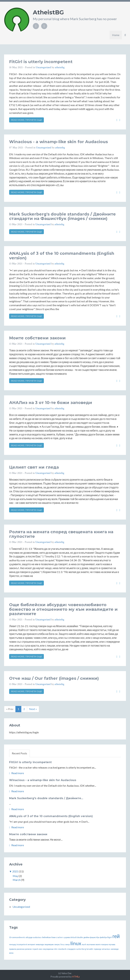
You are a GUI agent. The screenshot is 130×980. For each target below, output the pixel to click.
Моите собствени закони (37, 338)
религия (28, 949)
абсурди (29, 937)
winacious (106, 949)
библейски (46, 937)
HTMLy (76, 977)
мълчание (91, 944)
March (17, 880)
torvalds (90, 949)
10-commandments (17, 937)
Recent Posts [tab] (19, 753)
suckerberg (81, 949)
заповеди (115, 949)
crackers (60, 937)
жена (11, 953)
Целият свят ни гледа (34, 467)
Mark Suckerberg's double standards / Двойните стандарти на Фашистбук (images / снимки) (62, 216)
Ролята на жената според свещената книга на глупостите (61, 534)
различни (20, 949)
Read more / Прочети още (26, 120)
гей (116, 936)
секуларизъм (48, 949)
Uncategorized (43, 67)
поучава (112, 944)
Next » (33, 709)
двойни (86, 937)
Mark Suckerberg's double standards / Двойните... (46, 798)
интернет (32, 944)
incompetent (22, 944)
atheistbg (60, 67)
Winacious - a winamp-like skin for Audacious (58, 142)
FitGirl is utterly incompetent (41, 62)
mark (84, 944)
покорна (104, 944)
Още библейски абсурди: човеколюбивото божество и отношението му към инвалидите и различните (63, 609)
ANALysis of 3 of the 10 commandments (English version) (62, 256)
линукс (57, 944)
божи (53, 937)
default (74, 937)
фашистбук (95, 937)
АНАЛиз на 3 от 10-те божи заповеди (51, 403)
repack (35, 949)
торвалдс (97, 949)
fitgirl (110, 937)
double (80, 937)
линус (68, 944)
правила (13, 949)
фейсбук (103, 937)
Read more (17, 773)
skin (56, 949)
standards (62, 949)
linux (76, 943)
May (15, 876)
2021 (15, 871)
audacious (37, 937)
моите (98, 944)
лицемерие (49, 944)
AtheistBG (48, 12)
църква (67, 937)
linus (63, 944)
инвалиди (40, 944)
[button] (125, 35)
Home (116, 35)
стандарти (71, 949)
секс (40, 949)
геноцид (13, 944)
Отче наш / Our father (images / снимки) (54, 678)
